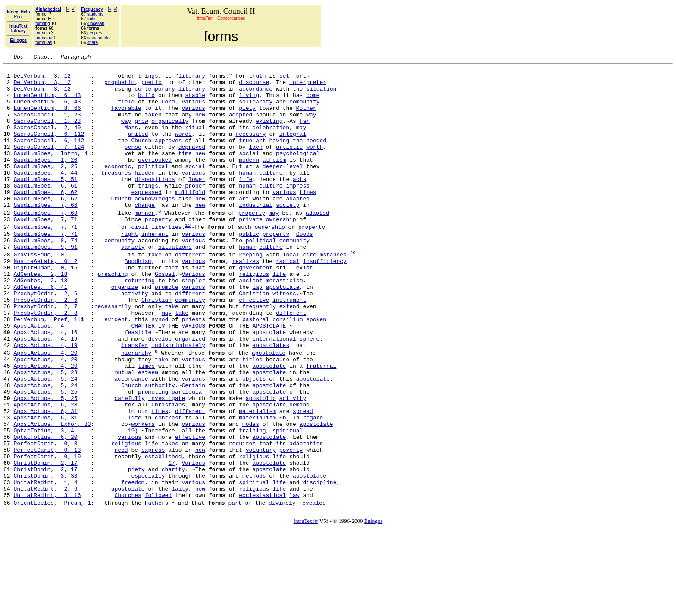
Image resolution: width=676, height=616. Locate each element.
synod (160, 371)
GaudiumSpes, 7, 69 (45, 244)
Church (141, 157)
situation (321, 95)
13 (188, 258)
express (153, 527)
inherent (155, 269)
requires (242, 519)
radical (288, 301)
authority (160, 450)
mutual (124, 434)
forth (301, 79)
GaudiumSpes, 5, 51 (45, 203)
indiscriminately (178, 402)
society (288, 235)
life (246, 203)
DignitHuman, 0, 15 (45, 309)
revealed (312, 591)
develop (160, 394)
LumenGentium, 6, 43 (47, 103)
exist (305, 309)
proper (195, 211)
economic (118, 188)
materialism (257, 481)
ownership (281, 251)
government (256, 309)
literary (192, 79)
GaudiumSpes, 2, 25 (45, 188)
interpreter (308, 87)
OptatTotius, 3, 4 (44, 504)
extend (289, 355)
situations (175, 284)
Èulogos (374, 609)
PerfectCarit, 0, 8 (45, 519)
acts (299, 203)
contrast (168, 488)
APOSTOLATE (269, 378)
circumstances (324, 293)
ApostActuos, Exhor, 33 (52, 496)
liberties (166, 261)
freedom (133, 566)
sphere (310, 394)
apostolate (283, 332)
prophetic (119, 87)
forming (42, 23)
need (121, 527)
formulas (44, 42)
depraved (192, 165)
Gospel (165, 316)
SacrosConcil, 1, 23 (47, 126)
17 (172, 543)
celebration (271, 141)
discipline (319, 566)
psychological (298, 172)
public (249, 269)
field (126, 110)
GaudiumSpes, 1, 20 (45, 180)
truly (91, 19)
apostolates (271, 402)
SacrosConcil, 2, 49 (47, 141)
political (153, 188)
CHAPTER (143, 378)
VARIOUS (193, 378)
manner (145, 244)
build (146, 103)
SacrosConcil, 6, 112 (49, 149)
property (252, 244)
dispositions (155, 203)
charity (174, 550)
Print (18, 17)
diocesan (96, 23)
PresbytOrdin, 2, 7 (45, 355)
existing (269, 134)
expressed (146, 219)
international (274, 394)
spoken (316, 371)
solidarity (256, 110)
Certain (193, 450)
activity (135, 340)
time (185, 172)
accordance (256, 95)
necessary (250, 149)
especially (148, 558)
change (145, 235)
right (130, 269)
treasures (116, 196)
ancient (251, 324)
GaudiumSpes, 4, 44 (45, 196)
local (291, 293)
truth (258, 79)
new (200, 126)
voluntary (261, 527)
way (311, 126)
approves (168, 157)
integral (293, 149)
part (235, 591)
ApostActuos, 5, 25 (45, 457)
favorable (126, 118)
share (92, 42)
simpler (193, 324)
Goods (305, 269)
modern (249, 180)
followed (158, 582)
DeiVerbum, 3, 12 (42, 79)
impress (298, 211)
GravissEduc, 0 (39, 293)
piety (247, 118)
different (190, 293)
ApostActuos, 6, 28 (45, 473)
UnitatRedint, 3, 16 (47, 582)
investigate (166, 465)
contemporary (155, 95)
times (308, 219)
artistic (289, 165)
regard (313, 488)
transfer (135, 402)
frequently (259, 355)
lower (197, 203)
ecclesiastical (262, 582)
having (279, 157)
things (148, 79)
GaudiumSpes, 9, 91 (45, 284)
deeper (273, 188)
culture (271, 196)
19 (131, 504)
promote (167, 332)
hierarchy (136, 411)
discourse (254, 87)
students (95, 14)
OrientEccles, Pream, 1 (52, 591)
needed (316, 157)
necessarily (113, 355)
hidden (145, 196)
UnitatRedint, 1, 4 (45, 566)
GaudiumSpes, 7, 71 (45, 251)
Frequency (92, 9)
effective (254, 347)
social (249, 172)
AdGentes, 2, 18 (40, 316)
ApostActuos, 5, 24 (45, 442)
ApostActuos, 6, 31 (45, 481)
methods (254, 558)
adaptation (306, 519)
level (294, 188)
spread (303, 481)
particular (188, 457)
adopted (241, 126)
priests (193, 371)
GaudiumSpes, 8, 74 (45, 276)
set (284, 79)
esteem (148, 434)
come (313, 103)
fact (171, 309)
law (294, 582)
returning (140, 324)
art (261, 157)
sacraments (98, 38)
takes (170, 519)
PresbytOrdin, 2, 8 (45, 363)
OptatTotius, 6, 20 (45, 512)
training (252, 504)
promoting (153, 457)
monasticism (285, 324)
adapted (298, 227)
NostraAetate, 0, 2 (45, 301)
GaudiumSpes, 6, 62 (45, 219)
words (183, 149)
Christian (254, 340)
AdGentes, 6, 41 (40, 332)
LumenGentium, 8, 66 (47, 118)
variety (133, 284)
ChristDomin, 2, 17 (45, 543)
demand (299, 473)
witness (284, 340)
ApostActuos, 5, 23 (45, 434)
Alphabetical (48, 9)
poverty (291, 527)
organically (170, 134)
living (249, 103)
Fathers (157, 591)
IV (162, 378)
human (247, 196)
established (163, 535)
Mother (306, 118)
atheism (274, 180)
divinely (282, 591)
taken (153, 126)
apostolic (261, 465)
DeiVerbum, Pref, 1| (49, 371)
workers (143, 496)
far (305, 134)
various (193, 110)
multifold (190, 219)
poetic (152, 87)
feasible (138, 386)
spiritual (288, 504)
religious (254, 316)
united (138, 149)
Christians (168, 473)
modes (251, 496)
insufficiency (324, 301)
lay (257, 332)
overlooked (155, 180)
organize (125, 332)
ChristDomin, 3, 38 (45, 558)
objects (254, 442)
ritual (195, 141)
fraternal (321, 426)
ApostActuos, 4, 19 (45, 394)
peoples (95, 33)
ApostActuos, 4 (39, 378)
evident (116, 371)
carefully (129, 465)
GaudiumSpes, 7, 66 (45, 235)
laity (180, 574)
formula (42, 33)
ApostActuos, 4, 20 (45, 411)
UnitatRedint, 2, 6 (45, 574)
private (251, 251)
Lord (168, 110)
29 (353, 291)
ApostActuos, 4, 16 (45, 386)
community (304, 110)
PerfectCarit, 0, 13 (47, 527)
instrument (289, 347)
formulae (44, 38)
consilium (288, 371)
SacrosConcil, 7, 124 (49, 165)
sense (133, 165)
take (155, 293)
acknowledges (155, 227)
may (301, 141)
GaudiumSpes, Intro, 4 (50, 172)
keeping (251, 293)
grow (141, 134)
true (246, 157)
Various (193, 316)
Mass (131, 141)
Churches (128, 582)
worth (315, 165)
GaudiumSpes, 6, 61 (45, 211)
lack (256, 165)
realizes (245, 301)
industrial (256, 235)
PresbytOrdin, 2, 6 (45, 340)
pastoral (256, 371)
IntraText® (306, 609)
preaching (113, 316)
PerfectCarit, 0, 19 (47, 535)
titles (252, 419)
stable (195, 103)
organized (190, 394)
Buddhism (138, 301)
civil (139, 261)
